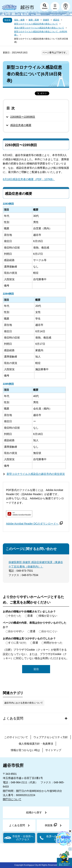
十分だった (15, 616)
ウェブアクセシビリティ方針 (51, 737)
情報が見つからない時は (25, 750)
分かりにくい (49, 631)
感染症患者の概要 (21, 125)
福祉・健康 (19, 20)
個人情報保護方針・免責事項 (36, 744)
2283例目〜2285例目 (23, 117)
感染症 (56, 20)
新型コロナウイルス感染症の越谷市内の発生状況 (36, 474)
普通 (30, 616)
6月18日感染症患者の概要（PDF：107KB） (29, 179)
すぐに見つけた (17, 643)
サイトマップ (53, 750)
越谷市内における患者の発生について (24, 703)
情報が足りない (48, 616)
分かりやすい (16, 631)
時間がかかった (53, 643)
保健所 (46, 20)
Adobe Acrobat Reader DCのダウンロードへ (34, 524)
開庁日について (12, 799)
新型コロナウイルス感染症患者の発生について (36, 24)
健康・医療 (34, 20)
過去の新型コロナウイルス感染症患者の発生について (39, 28)
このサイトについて (16, 737)
